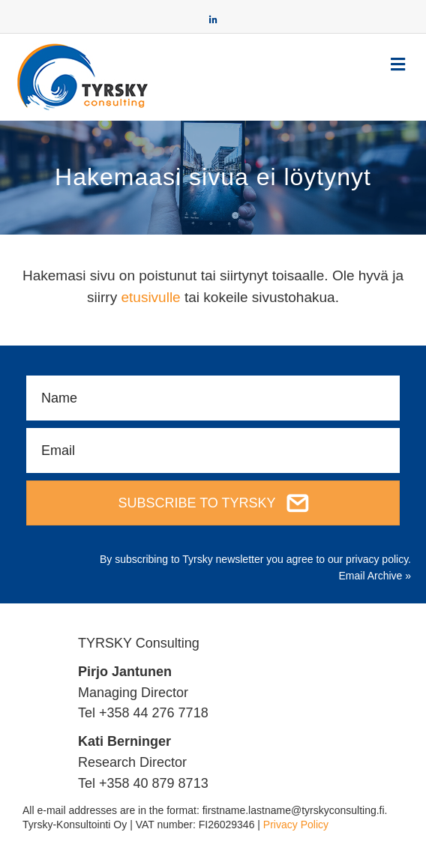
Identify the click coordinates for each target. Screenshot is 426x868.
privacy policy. (378, 559)
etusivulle (150, 297)
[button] (213, 503)
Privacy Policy (296, 825)
